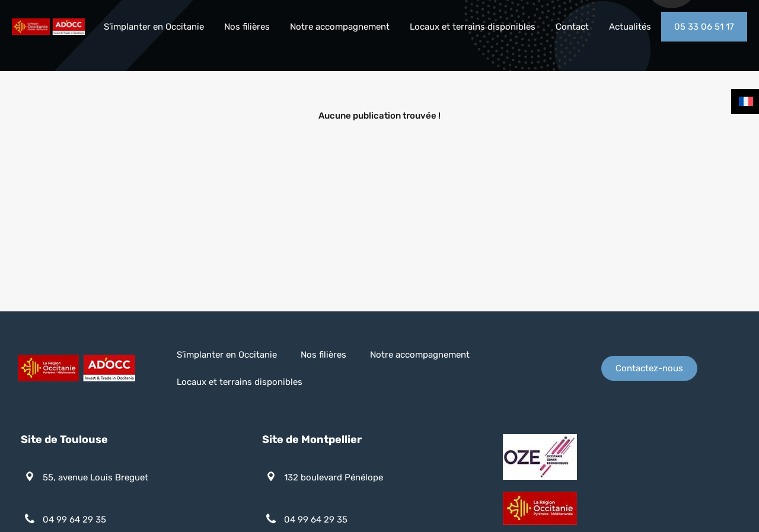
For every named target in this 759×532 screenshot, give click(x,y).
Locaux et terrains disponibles (473, 27)
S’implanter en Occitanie (154, 27)
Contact (572, 27)
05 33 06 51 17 (704, 27)
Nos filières (247, 27)
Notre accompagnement (340, 27)
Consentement (563, 476)
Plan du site (441, 476)
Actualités (630, 27)
